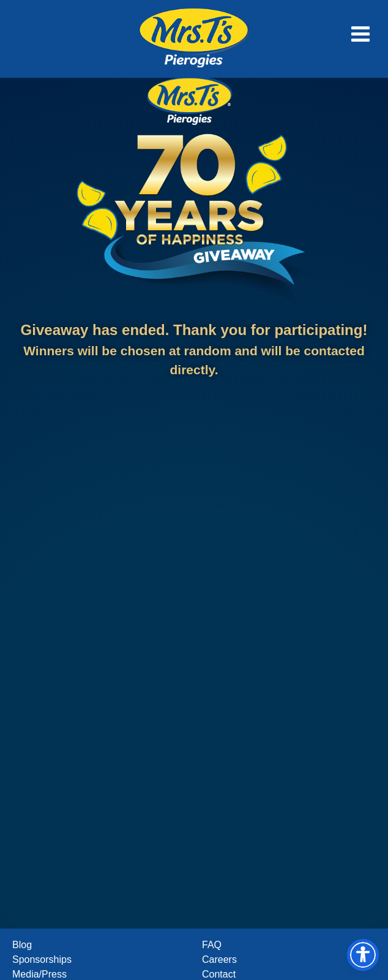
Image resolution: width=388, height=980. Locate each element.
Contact (219, 974)
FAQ (212, 945)
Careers (219, 959)
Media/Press (39, 974)
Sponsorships (42, 959)
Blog (22, 945)
